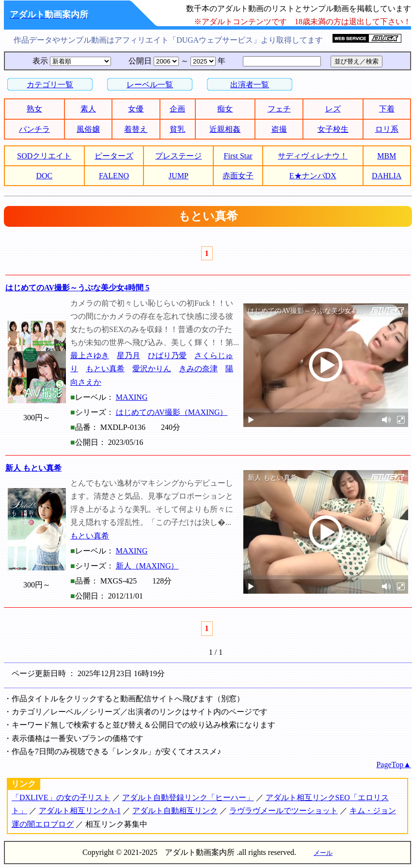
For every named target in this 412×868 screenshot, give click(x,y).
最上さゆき (90, 355)
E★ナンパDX (313, 176)
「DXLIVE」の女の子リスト (61, 797)
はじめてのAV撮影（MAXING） (172, 412)
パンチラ (34, 129)
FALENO (114, 176)
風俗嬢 (88, 129)
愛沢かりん (152, 369)
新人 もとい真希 (33, 468)
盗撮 (279, 129)
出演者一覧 (250, 85)
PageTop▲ (394, 765)
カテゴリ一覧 (50, 85)
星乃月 (128, 355)
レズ (333, 109)
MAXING (132, 397)
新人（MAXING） (147, 566)
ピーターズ (114, 156)
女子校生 (333, 129)
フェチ (279, 109)
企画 (177, 109)
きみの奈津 (198, 369)
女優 (136, 109)
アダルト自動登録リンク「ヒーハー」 (188, 797)
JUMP (179, 176)
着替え (136, 129)
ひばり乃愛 (167, 355)
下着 (387, 109)
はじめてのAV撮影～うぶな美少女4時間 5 (77, 288)
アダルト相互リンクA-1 (80, 811)
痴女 (225, 109)
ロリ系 (387, 129)
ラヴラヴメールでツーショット (284, 811)
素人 (88, 109)
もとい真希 (105, 369)
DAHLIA (387, 176)
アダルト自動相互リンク (175, 811)
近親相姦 (225, 129)
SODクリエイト (44, 156)
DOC (44, 176)
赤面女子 (238, 176)
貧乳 (177, 129)
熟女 (34, 109)
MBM (387, 156)
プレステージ (178, 156)
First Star (238, 156)
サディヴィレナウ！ (313, 156)
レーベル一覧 (150, 85)
